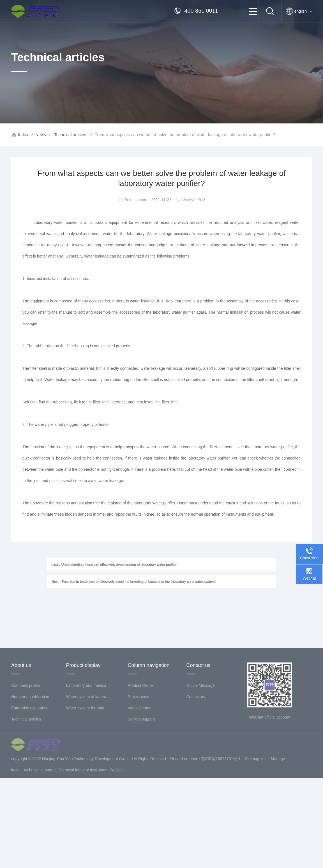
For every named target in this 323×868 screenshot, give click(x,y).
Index (23, 135)
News (41, 135)
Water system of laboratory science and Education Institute (88, 739)
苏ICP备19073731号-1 (221, 801)
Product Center (141, 728)
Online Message (201, 728)
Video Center (139, 750)
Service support (141, 761)
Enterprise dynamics (29, 750)
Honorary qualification (30, 739)
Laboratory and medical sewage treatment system (88, 728)
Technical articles (70, 135)
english (303, 11)
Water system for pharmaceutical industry (88, 750)
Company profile (26, 728)
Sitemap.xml (256, 801)
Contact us (196, 739)
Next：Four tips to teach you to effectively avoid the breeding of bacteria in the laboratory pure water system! (142, 579)
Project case (138, 739)
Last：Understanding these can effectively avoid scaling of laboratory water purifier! (129, 567)
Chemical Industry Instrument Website (91, 812)
